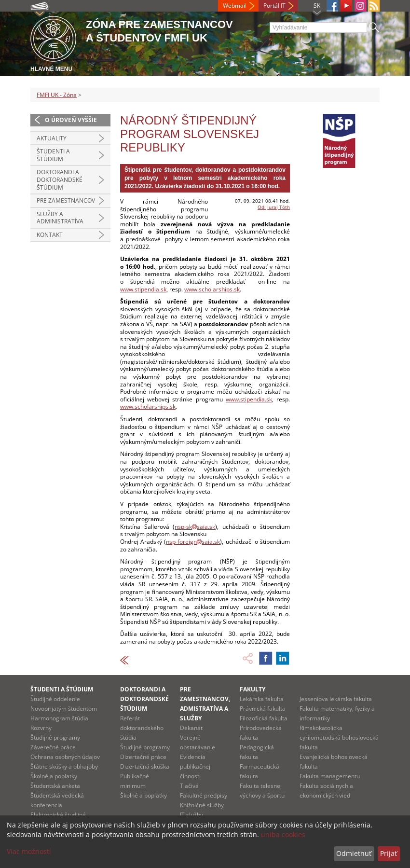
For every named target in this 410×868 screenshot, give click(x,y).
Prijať (389, 853)
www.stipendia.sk (143, 289)
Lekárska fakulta (262, 699)
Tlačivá (189, 786)
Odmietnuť (354, 853)
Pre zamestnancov (66, 200)
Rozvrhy (41, 728)
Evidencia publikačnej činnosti (195, 766)
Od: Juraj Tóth (274, 207)
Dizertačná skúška (145, 766)
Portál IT (274, 6)
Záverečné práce (53, 747)
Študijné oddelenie (55, 699)
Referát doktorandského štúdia (142, 728)
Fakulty (253, 689)
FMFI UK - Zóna (57, 95)
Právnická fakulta (263, 709)
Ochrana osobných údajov (65, 757)
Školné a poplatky (54, 776)
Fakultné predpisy (204, 795)
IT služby (191, 815)
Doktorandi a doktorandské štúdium (60, 179)
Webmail (235, 6)
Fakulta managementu (330, 776)
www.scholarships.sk (212, 289)
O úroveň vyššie (71, 120)
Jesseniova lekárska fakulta (336, 699)
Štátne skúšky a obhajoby (64, 766)
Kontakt (50, 235)
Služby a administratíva (60, 218)
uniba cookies (283, 834)
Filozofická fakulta (264, 718)
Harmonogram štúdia (59, 718)
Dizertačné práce (143, 757)
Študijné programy (55, 737)
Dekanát (191, 728)
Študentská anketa (55, 786)
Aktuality (52, 138)
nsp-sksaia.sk (195, 527)
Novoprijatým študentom (64, 709)
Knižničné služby (202, 805)
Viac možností (29, 851)
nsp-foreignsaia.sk (193, 542)
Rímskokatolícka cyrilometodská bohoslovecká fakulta (339, 737)
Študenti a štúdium (53, 155)
